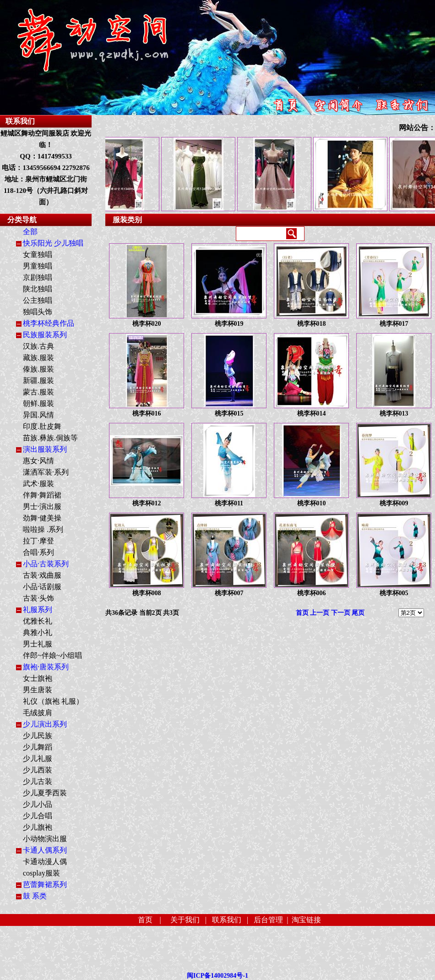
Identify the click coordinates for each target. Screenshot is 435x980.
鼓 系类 (35, 896)
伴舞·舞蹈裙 (42, 495)
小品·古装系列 (46, 564)
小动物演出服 (45, 839)
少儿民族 (38, 736)
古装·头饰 (38, 598)
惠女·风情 (38, 461)
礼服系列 (38, 610)
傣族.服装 (38, 369)
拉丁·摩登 (38, 541)
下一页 (341, 613)
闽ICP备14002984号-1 (217, 976)
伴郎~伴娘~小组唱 (52, 655)
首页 (302, 613)
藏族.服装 (38, 358)
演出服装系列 (45, 449)
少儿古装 (38, 781)
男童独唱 (38, 266)
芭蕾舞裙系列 (45, 884)
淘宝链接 (306, 920)
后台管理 (268, 920)
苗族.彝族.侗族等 (50, 438)
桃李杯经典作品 (49, 323)
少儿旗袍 (38, 827)
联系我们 (227, 920)
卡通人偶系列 (45, 850)
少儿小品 (38, 804)
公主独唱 (38, 300)
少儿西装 (38, 770)
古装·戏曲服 (42, 575)
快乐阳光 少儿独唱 (53, 243)
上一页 (320, 613)
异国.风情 (38, 415)
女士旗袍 (38, 678)
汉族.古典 (38, 346)
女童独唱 (38, 255)
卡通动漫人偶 (45, 862)
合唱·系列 (38, 552)
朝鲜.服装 (38, 403)
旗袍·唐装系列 (46, 667)
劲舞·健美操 (42, 518)
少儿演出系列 (45, 724)
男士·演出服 (42, 506)
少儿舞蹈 (38, 747)
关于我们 (185, 920)
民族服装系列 (45, 335)
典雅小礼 (38, 632)
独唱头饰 (38, 312)
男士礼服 (38, 644)
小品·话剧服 (42, 587)
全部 (30, 232)
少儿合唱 (38, 816)
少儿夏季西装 (45, 793)
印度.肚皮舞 (42, 426)
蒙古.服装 (38, 392)
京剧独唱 (38, 277)
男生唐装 (38, 690)
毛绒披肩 (38, 713)
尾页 (358, 613)
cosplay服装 (41, 873)
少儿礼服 (38, 758)
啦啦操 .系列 (43, 529)
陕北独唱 (38, 289)
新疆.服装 (38, 381)
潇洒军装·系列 (46, 472)
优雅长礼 (38, 621)
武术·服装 (38, 484)
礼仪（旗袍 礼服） (53, 701)
